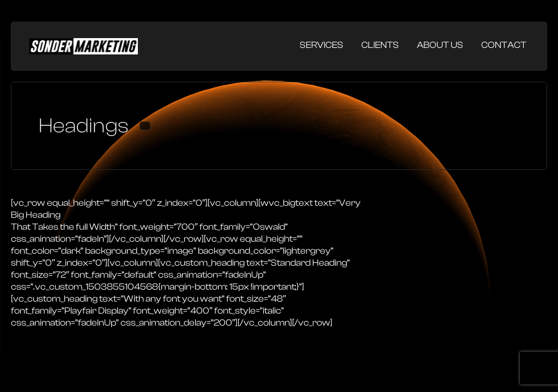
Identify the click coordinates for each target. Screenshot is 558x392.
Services (322, 45)
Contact (504, 45)
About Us (440, 45)
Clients (380, 45)
